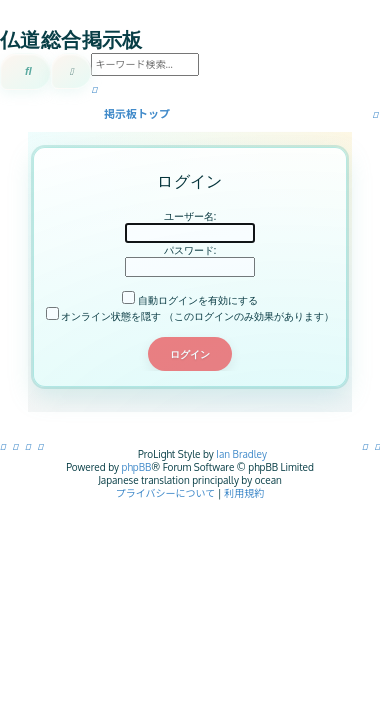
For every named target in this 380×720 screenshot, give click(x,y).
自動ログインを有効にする (190, 300)
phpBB (137, 467)
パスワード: (190, 250)
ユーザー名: (190, 216)
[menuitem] (378, 446)
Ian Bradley (241, 454)
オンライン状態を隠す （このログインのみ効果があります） (190, 316)
